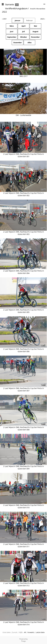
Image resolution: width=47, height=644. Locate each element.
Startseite (10, 4)
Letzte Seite (40, 632)
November (35, 37)
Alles (30, 43)
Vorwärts (31, 632)
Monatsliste (41, 9)
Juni (12, 31)
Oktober (24, 37)
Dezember (18, 43)
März (12, 26)
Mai (35, 26)
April (23, 26)
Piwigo (24, 641)
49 (25, 632)
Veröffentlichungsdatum (16, 8)
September (12, 37)
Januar (18, 20)
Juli (23, 31)
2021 (5, 19)
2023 (42, 19)
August (35, 31)
